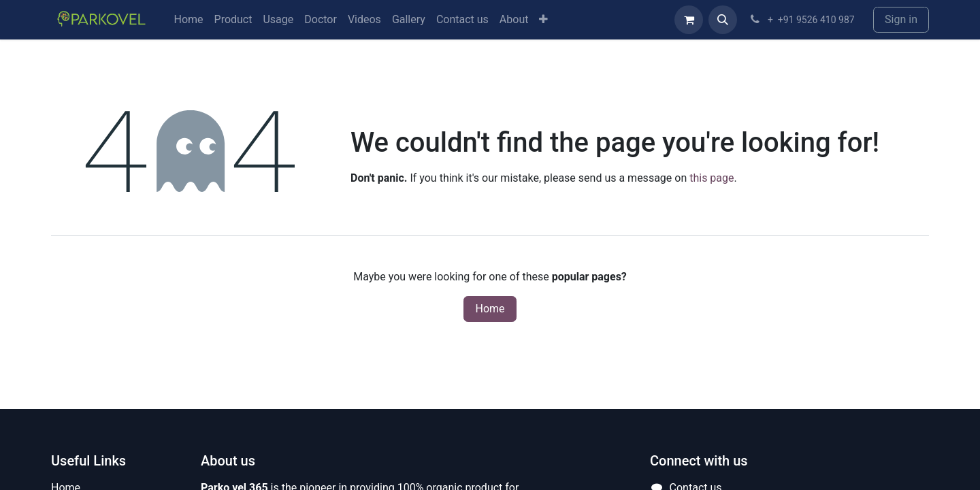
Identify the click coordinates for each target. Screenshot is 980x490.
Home (490, 309)
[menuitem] (188, 20)
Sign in (901, 19)
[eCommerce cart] (689, 20)
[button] (723, 20)
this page (712, 178)
